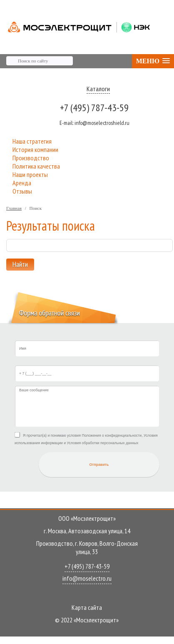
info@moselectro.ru (87, 578)
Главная (14, 208)
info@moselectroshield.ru (94, 123)
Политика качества (36, 166)
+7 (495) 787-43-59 (94, 108)
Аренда (22, 183)
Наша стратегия (32, 141)
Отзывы (22, 191)
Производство (31, 158)
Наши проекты (30, 174)
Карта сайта (87, 607)
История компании (35, 149)
